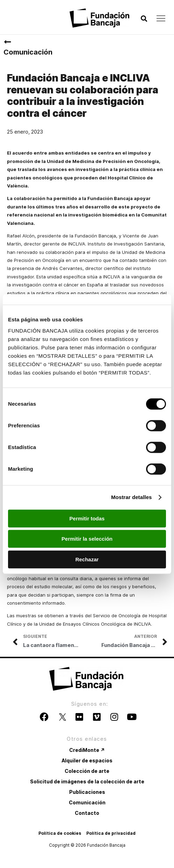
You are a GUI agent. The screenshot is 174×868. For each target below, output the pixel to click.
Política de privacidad (111, 833)
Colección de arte (87, 771)
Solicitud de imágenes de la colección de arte (87, 781)
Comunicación (28, 52)
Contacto (87, 813)
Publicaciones (87, 792)
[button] (144, 19)
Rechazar (87, 559)
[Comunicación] (7, 42)
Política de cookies (60, 833)
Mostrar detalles (132, 497)
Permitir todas (87, 518)
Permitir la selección (87, 539)
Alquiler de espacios (87, 760)
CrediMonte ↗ (87, 750)
